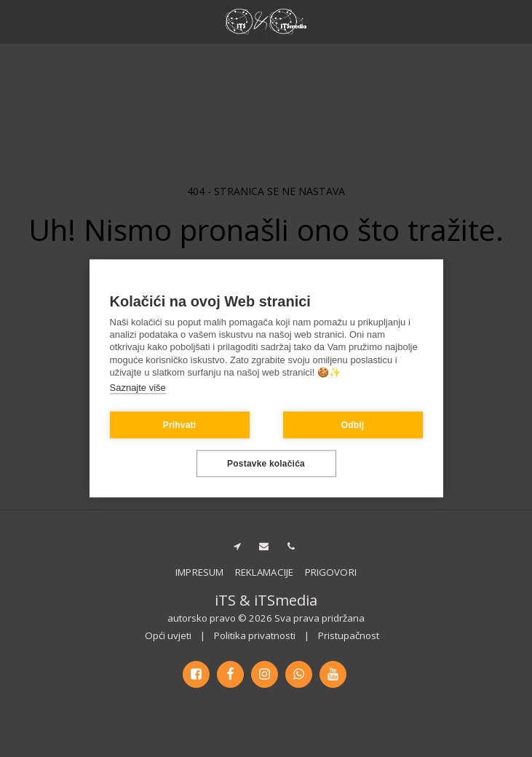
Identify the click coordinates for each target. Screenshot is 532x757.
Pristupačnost (349, 635)
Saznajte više (138, 388)
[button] (16, 21)
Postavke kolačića (266, 464)
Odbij (353, 425)
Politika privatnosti (255, 635)
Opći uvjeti (168, 635)
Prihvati (180, 425)
